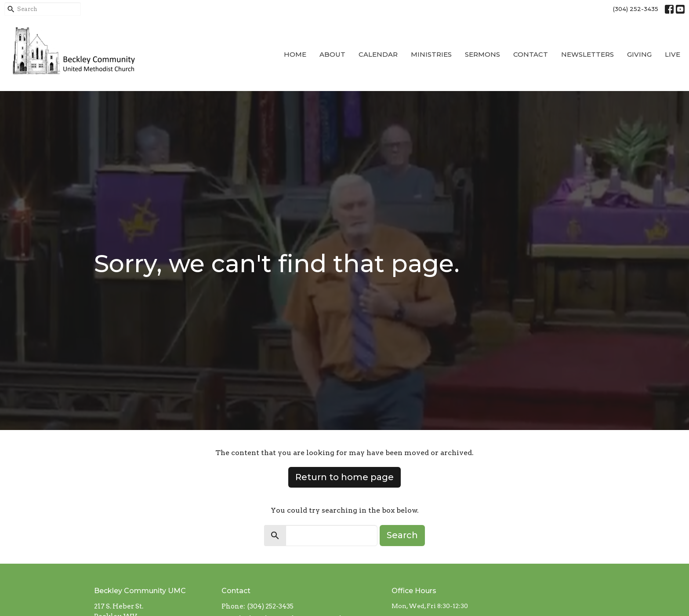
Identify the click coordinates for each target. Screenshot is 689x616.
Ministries (431, 54)
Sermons (482, 54)
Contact (531, 54)
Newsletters (587, 54)
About (332, 54)
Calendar (378, 54)
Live (673, 54)
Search (402, 535)
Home (295, 54)
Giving (639, 54)
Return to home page (344, 477)
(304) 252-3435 (636, 9)
